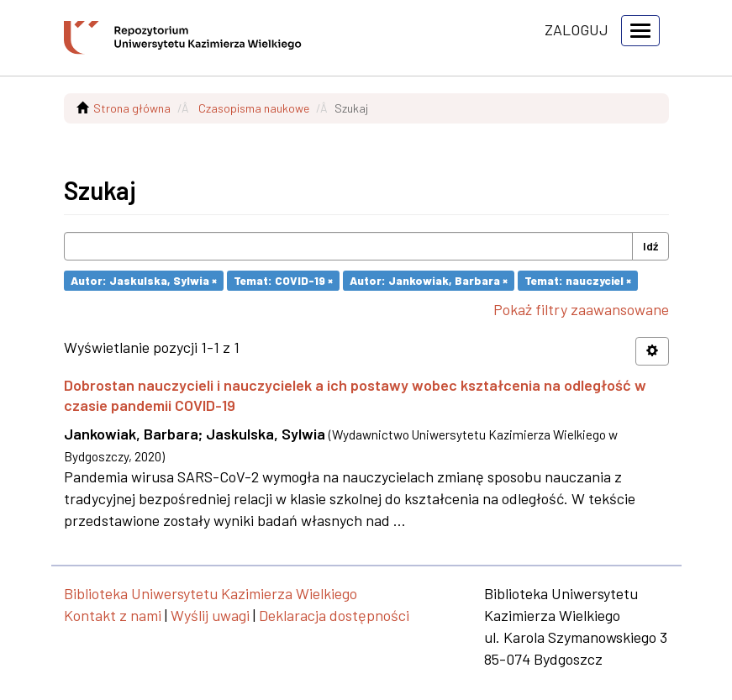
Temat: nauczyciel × (578, 280)
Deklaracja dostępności (334, 615)
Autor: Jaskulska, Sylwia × (144, 280)
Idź (650, 246)
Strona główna (132, 108)
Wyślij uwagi (210, 615)
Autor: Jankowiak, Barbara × (429, 280)
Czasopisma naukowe (254, 108)
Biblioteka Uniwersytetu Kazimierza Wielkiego (211, 593)
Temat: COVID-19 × (283, 280)
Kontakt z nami (113, 615)
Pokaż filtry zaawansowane (581, 309)
